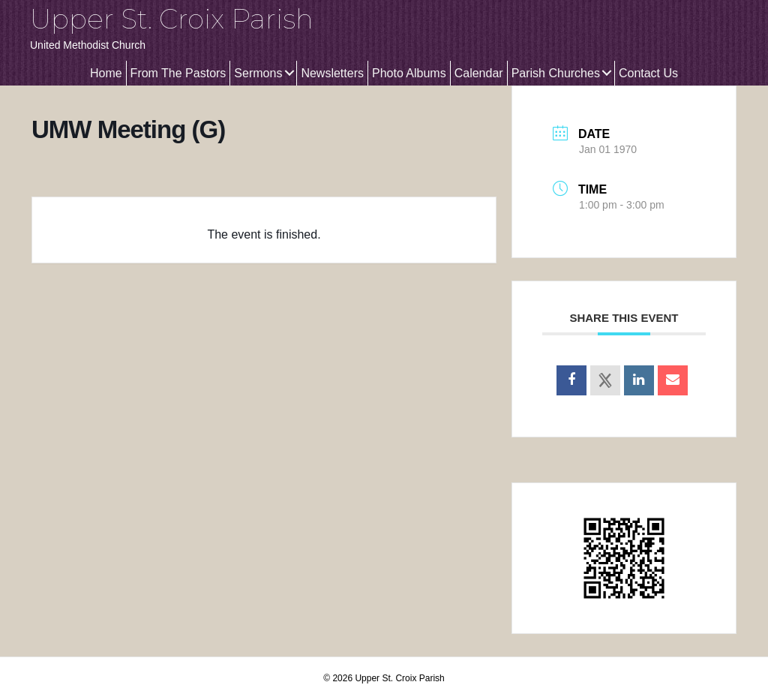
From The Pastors (178, 73)
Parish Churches (556, 73)
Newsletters (332, 73)
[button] (289, 73)
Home (106, 73)
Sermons (258, 73)
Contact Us (648, 73)
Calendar (479, 73)
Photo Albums (409, 73)
